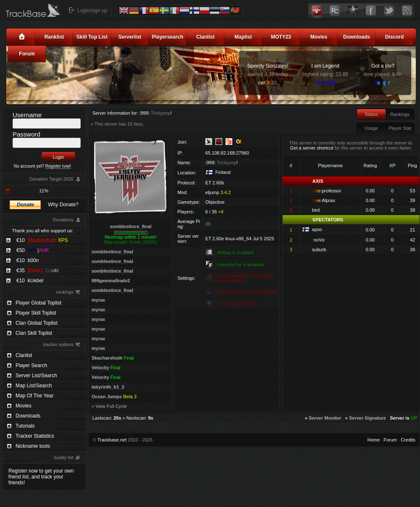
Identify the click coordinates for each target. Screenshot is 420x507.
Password (26, 134)
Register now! (58, 166)
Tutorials (25, 426)
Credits (408, 440)
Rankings (400, 114)
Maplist (243, 37)
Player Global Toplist (38, 303)
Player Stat (400, 128)
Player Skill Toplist (36, 313)
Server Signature (367, 418)
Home (374, 440)
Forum (27, 54)
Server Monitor (325, 418)
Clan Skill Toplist (34, 333)
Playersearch (168, 37)
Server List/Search (36, 376)
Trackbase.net (112, 440)
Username (27, 115)
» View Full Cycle (109, 406)
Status (371, 114)
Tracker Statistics (35, 436)
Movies (319, 37)
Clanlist (205, 37)
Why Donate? (63, 205)
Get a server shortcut (312, 148)
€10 (42, 240)
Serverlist (130, 37)
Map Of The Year (35, 396)
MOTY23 (281, 37)
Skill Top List (92, 37)
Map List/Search (34, 386)
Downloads (357, 37)
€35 (37, 271)
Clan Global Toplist (37, 323)
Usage (371, 128)
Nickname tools (33, 446)
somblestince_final (130, 226)
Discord (395, 37)
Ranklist (54, 37)
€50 (33, 250)
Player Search (31, 365)
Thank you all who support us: (42, 231)
